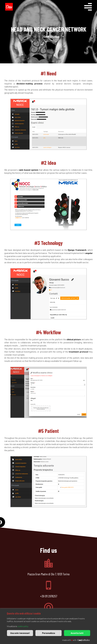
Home (37, 37)
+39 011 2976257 (49, 596)
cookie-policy (23, 626)
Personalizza (49, 633)
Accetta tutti (77, 633)
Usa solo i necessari (20, 633)
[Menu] (91, 7)
